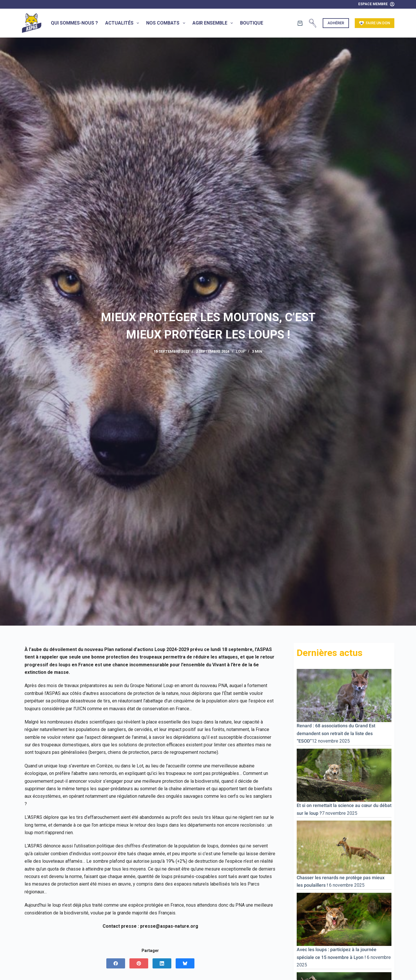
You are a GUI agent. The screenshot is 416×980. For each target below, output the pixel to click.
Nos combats (167, 23)
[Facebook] (116, 963)
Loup (241, 351)
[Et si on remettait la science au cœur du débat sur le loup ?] (344, 775)
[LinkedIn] (162, 963)
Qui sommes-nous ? (74, 23)
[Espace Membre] (376, 4)
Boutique (252, 23)
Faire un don (375, 23)
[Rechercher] (313, 23)
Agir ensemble (214, 23)
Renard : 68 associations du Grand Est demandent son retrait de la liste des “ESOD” (336, 733)
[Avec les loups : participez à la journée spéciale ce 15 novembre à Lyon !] (344, 919)
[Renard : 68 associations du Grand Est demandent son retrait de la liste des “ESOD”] (344, 695)
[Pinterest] (139, 963)
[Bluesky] (185, 963)
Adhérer (336, 23)
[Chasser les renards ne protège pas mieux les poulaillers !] (344, 847)
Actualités (123, 23)
